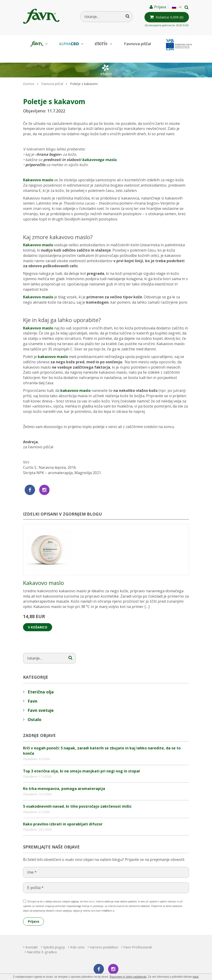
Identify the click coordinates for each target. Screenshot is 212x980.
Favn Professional (44, 942)
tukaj (196, 977)
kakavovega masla (99, 150)
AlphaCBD (71, 44)
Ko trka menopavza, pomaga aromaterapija (64, 778)
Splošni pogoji (60, 937)
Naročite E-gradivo (85, 942)
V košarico (38, 617)
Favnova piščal (137, 44)
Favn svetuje (41, 700)
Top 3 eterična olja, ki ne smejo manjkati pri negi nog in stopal (81, 761)
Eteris (103, 44)
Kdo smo (90, 937)
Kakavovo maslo (38, 170)
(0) (168, 17)
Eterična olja (41, 682)
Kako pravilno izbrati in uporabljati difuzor (63, 814)
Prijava (155, 7)
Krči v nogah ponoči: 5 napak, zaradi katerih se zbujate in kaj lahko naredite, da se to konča (102, 741)
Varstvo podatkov (122, 937)
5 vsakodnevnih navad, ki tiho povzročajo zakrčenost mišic (77, 796)
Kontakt (32, 937)
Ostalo (35, 709)
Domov (29, 74)
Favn (38, 44)
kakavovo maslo (53, 346)
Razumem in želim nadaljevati (128, 977)
